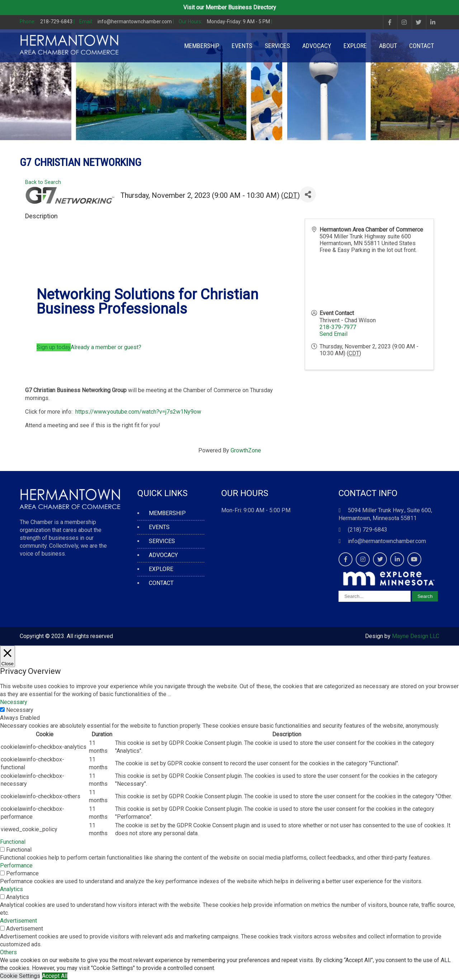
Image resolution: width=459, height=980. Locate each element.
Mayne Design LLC (416, 636)
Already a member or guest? (106, 347)
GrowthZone (246, 450)
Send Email (333, 334)
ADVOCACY (317, 46)
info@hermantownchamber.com (387, 541)
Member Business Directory (241, 7)
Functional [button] (13, 842)
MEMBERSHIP (202, 46)
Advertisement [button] (18, 921)
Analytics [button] (11, 889)
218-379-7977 (338, 327)
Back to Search (43, 182)
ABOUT (388, 46)
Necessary (20, 710)
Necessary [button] (14, 702)
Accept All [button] (55, 976)
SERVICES (277, 46)
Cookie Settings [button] (20, 976)
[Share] (308, 194)
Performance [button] (16, 865)
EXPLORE (355, 46)
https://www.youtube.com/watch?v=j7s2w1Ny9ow (137, 412)
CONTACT (422, 46)
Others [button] (8, 952)
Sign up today (54, 347)
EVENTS (242, 46)
